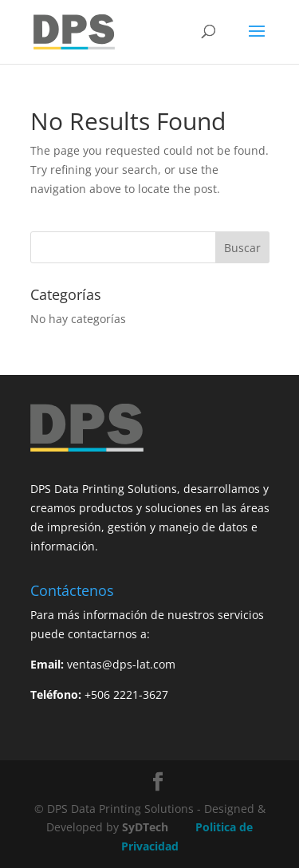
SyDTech (145, 827)
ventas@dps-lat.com (121, 664)
